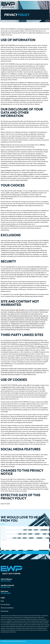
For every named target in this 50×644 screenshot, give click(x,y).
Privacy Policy (5, 604)
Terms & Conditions (7, 608)
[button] (48, 4)
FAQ (2, 601)
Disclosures (4, 611)
